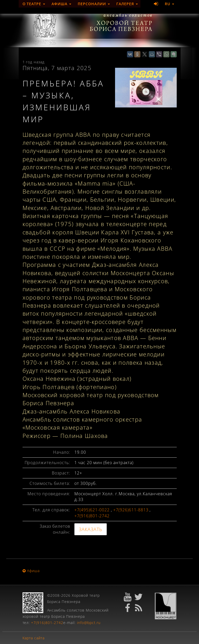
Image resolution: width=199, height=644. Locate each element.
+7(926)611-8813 (131, 510)
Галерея (127, 4)
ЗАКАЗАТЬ (91, 529)
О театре (34, 4)
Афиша (61, 4)
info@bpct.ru (89, 623)
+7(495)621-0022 (92, 510)
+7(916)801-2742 (92, 516)
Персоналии (94, 4)
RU (169, 4)
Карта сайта (34, 638)
